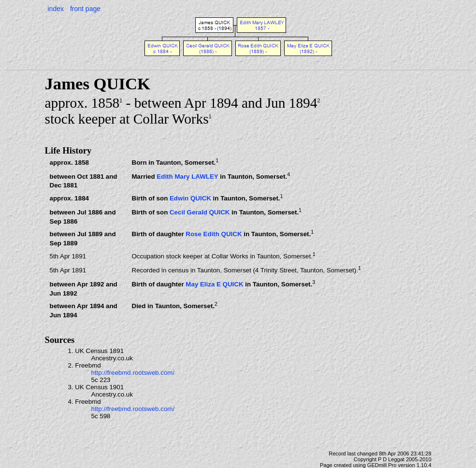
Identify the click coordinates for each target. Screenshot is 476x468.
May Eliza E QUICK (214, 284)
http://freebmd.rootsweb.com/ (133, 373)
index (56, 9)
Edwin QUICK (190, 199)
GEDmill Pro (382, 465)
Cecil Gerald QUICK (200, 213)
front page (85, 9)
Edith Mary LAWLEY (187, 177)
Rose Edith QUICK (214, 234)
